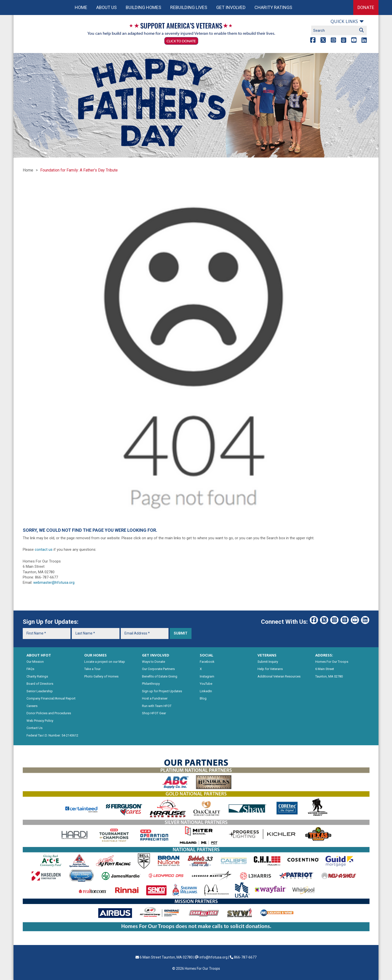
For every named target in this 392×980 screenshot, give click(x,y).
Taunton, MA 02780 (329, 676)
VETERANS (267, 655)
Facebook (207, 662)
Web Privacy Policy (40, 721)
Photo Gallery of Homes (101, 676)
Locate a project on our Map (105, 662)
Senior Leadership (40, 691)
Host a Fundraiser (155, 698)
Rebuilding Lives (189, 7)
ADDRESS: (324, 655)
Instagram (207, 676)
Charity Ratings (273, 7)
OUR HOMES (95, 655)
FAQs (30, 669)
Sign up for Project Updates (162, 691)
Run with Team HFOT (157, 706)
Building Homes (143, 7)
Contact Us (34, 728)
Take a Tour (92, 669)
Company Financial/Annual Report (51, 698)
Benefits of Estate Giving (160, 676)
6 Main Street (325, 669)
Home (81, 7)
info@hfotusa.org (213, 957)
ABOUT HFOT (39, 655)
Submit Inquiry (268, 662)
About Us (106, 7)
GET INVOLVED (156, 655)
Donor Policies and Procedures (49, 713)
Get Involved (231, 7)
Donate (366, 7)
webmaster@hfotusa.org (54, 582)
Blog (203, 698)
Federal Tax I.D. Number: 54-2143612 (52, 735)
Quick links (344, 21)
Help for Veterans (270, 669)
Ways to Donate (153, 662)
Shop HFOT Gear (154, 713)
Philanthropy (151, 684)
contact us (44, 549)
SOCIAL (206, 655)
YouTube (206, 684)
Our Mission (35, 662)
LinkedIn (206, 691)
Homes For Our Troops (332, 662)
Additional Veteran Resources (279, 676)
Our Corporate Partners (158, 669)
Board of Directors (40, 684)
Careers (32, 706)
